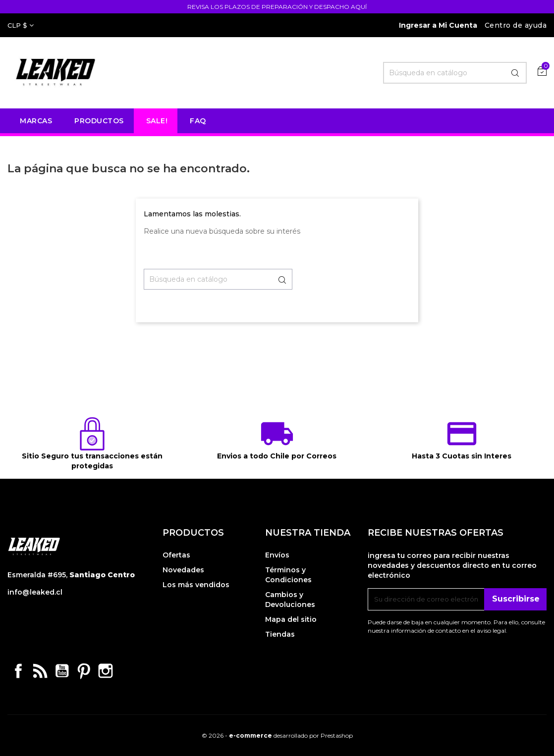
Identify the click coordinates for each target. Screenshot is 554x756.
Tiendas (280, 634)
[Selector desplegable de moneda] (21, 25)
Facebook (18, 671)
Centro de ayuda (516, 25)
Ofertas (176, 555)
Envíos (277, 555)
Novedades (183, 570)
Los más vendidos (196, 585)
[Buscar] (455, 73)
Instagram (106, 671)
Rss (40, 671)
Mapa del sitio (291, 619)
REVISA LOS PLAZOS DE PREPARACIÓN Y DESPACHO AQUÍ (277, 7)
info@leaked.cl (35, 592)
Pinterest (84, 671)
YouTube (62, 671)
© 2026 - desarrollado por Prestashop (277, 735)
